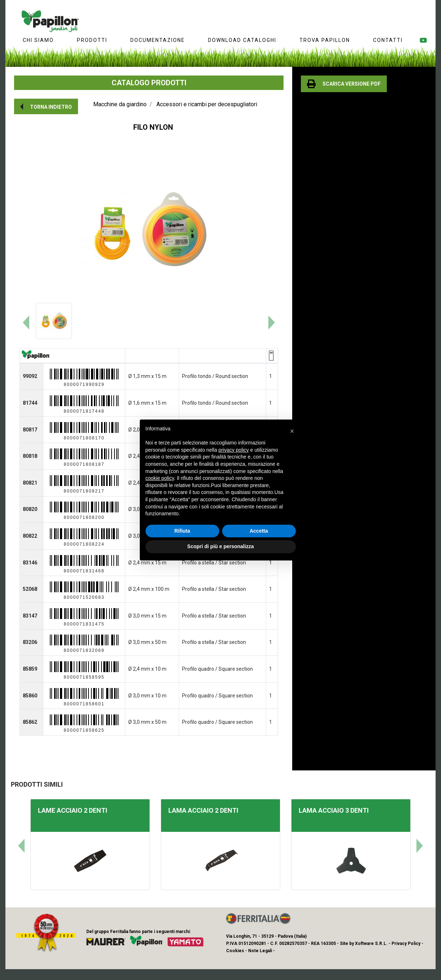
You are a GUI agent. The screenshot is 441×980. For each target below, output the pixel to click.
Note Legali (260, 951)
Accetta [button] (259, 531)
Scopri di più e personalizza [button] (220, 546)
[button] (46, 106)
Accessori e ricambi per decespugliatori (207, 104)
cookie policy (160, 478)
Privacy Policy (406, 944)
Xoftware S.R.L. (371, 944)
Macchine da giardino (120, 104)
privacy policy (234, 450)
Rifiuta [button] (182, 531)
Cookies (235, 951)
